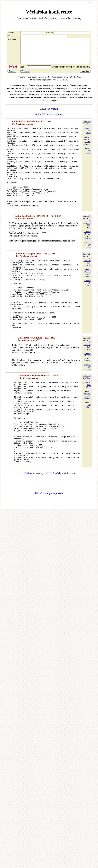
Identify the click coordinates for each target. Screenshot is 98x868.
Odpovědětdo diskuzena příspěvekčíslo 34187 (87, 417)
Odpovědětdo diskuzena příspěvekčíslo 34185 (87, 281)
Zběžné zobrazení (49, 114)
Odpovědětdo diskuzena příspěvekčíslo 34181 (87, 243)
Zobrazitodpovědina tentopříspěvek (87, 146)
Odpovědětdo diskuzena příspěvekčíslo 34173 (87, 132)
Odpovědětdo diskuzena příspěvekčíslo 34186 (87, 379)
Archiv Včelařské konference (49, 119)
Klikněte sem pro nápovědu (49, 545)
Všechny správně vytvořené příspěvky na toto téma (49, 525)
